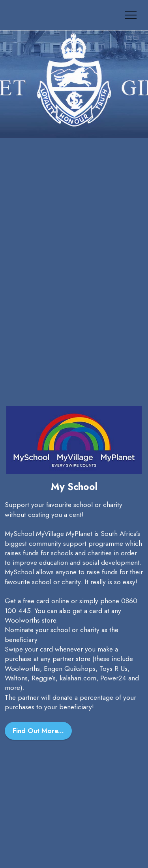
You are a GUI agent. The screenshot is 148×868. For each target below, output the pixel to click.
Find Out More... (38, 731)
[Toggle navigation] (131, 15)
